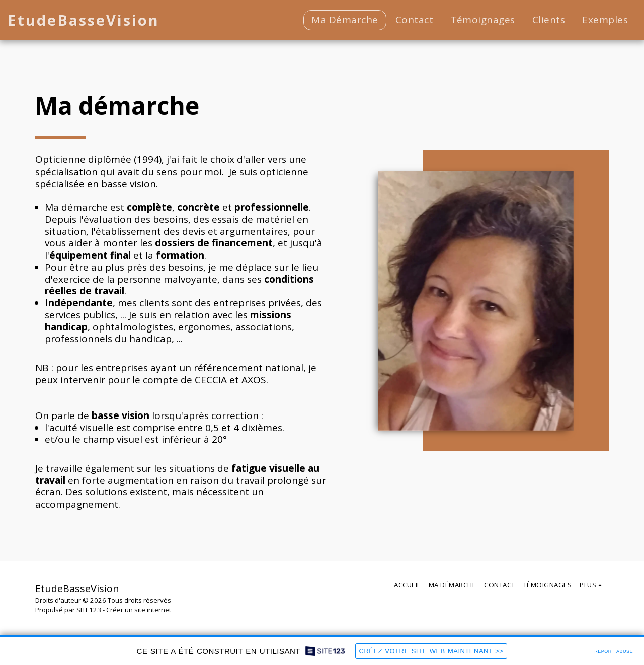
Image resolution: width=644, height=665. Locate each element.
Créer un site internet (139, 610)
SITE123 (89, 610)
